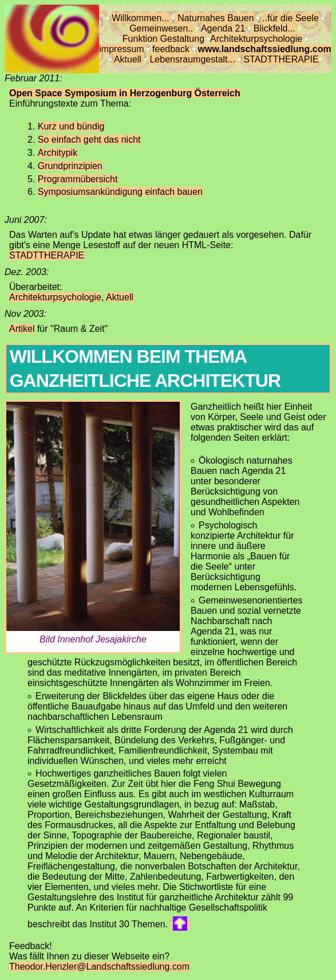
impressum (121, 49)
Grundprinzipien (70, 166)
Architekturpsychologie (256, 39)
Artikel (22, 329)
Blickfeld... (274, 28)
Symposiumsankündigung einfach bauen (120, 192)
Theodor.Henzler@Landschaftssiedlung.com (99, 967)
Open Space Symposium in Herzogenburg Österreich (125, 93)
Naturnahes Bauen (215, 18)
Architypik (58, 153)
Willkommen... (140, 18)
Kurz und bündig (71, 126)
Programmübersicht (78, 179)
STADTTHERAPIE (281, 59)
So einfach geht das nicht (89, 140)
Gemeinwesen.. (161, 28)
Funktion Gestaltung (163, 39)
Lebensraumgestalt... (192, 59)
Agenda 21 (223, 28)
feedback (171, 49)
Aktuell (128, 59)
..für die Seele (290, 18)
